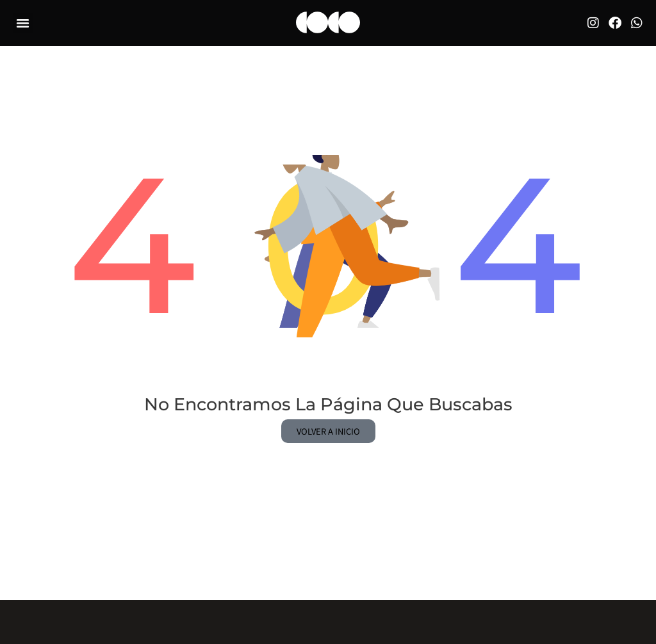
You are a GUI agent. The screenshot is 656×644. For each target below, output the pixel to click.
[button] (23, 22)
